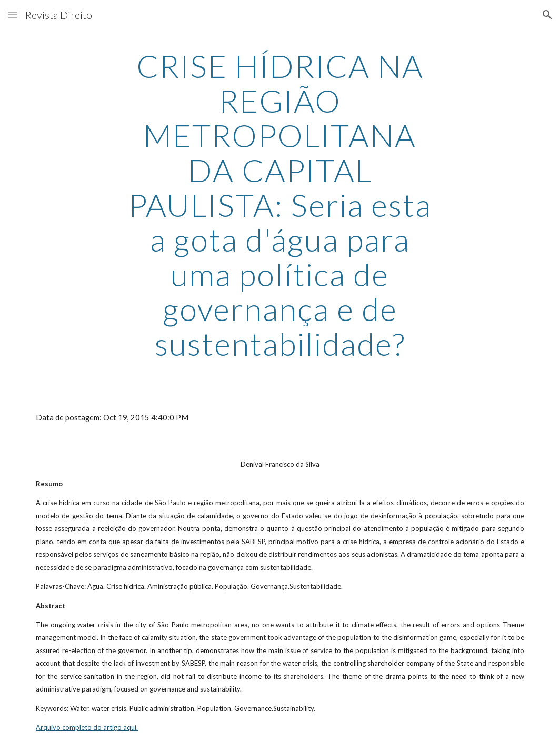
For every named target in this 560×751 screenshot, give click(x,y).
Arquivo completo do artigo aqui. (87, 727)
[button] (13, 14)
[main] (280, 205)
